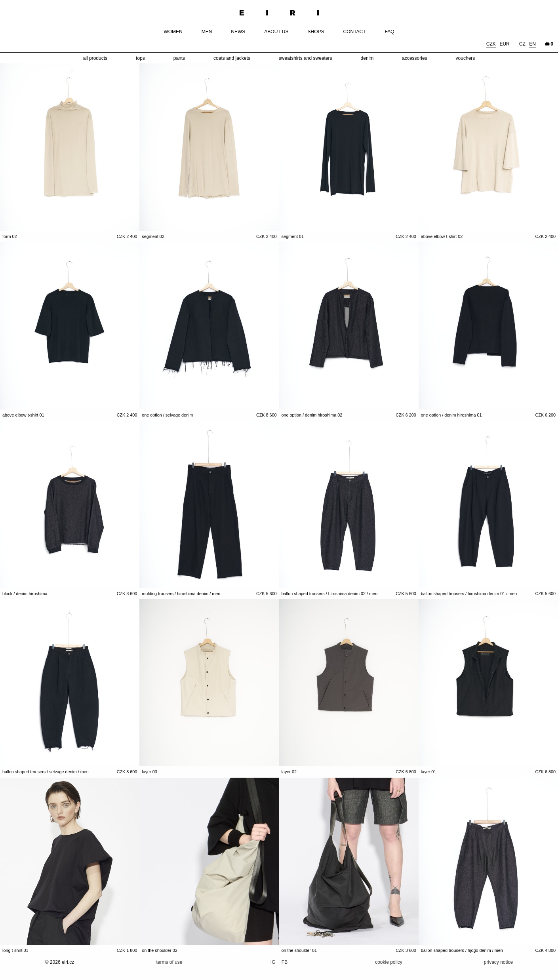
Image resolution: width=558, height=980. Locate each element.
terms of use (169, 962)
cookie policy (389, 962)
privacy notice (498, 962)
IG (274, 962)
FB (285, 962)
